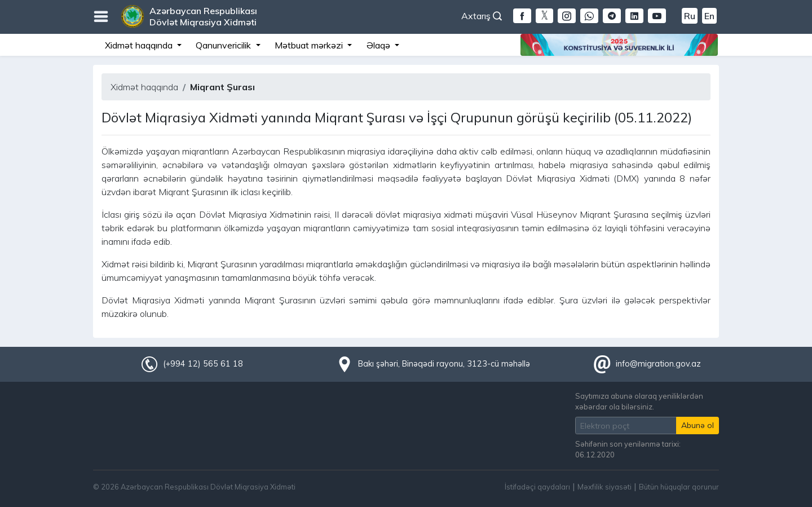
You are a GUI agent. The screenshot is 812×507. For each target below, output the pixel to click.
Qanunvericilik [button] (224, 45)
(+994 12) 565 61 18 (203, 364)
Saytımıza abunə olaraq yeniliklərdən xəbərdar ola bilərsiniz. (639, 401)
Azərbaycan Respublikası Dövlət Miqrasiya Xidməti (203, 16)
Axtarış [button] (482, 16)
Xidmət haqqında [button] (140, 45)
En (709, 16)
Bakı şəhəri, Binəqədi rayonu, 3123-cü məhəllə (444, 364)
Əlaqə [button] (379, 45)
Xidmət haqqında (144, 87)
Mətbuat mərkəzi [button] (310, 45)
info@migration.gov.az (658, 364)
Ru (690, 16)
